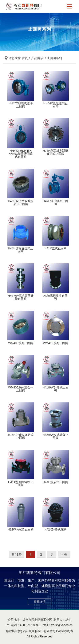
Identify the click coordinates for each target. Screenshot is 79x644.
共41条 (17, 554)
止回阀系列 (54, 58)
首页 (25, 58)
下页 (64, 554)
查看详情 (40, 604)
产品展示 (37, 58)
